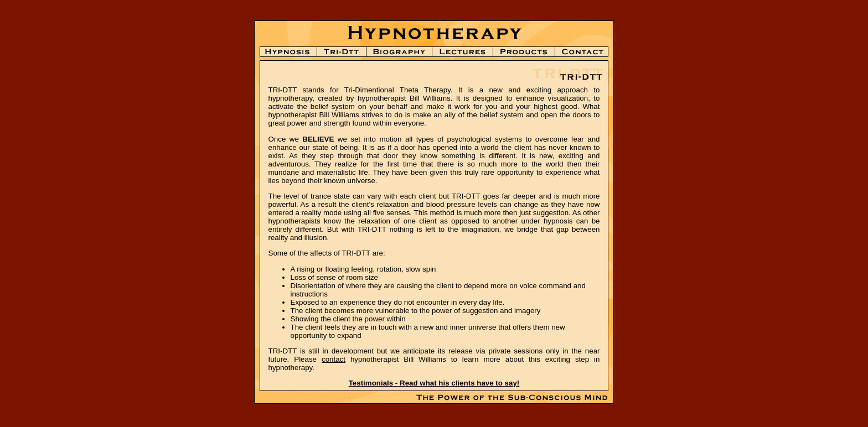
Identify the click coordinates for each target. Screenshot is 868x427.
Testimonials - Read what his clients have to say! (434, 383)
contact (334, 359)
